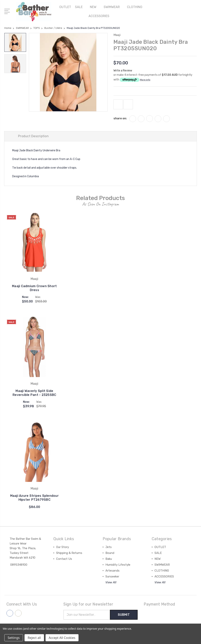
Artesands (112, 571)
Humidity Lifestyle (118, 565)
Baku (109, 559)
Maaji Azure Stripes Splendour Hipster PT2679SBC (34, 498)
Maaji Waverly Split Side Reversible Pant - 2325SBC (34, 393)
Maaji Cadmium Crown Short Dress (34, 288)
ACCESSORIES (101, 16)
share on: (120, 118)
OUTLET (65, 7)
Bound (110, 553)
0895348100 (19, 565)
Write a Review (123, 71)
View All (111, 582)
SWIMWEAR (113, 7)
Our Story (63, 547)
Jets (109, 547)
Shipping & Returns (69, 553)
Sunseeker (112, 576)
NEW (95, 7)
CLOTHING (136, 7)
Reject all (34, 638)
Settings (14, 638)
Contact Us (64, 559)
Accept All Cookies (62, 638)
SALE (80, 7)
